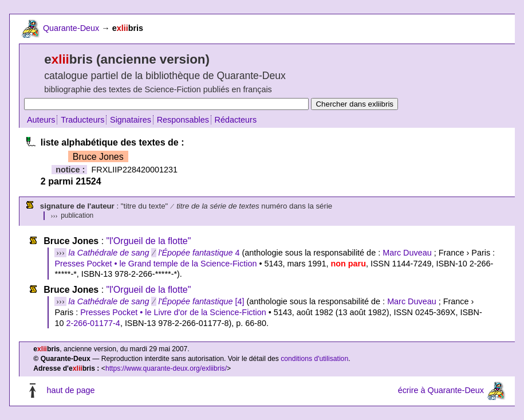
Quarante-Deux (71, 28)
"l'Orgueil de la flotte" (149, 241)
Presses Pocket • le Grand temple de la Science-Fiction (155, 264)
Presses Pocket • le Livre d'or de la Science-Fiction (173, 312)
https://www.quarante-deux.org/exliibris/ (166, 368)
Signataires (131, 120)
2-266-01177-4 (93, 323)
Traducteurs (82, 120)
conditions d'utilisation (314, 359)
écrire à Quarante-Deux (441, 390)
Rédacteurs (236, 120)
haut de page (70, 390)
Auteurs (41, 120)
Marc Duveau (407, 253)
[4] (157, 301)
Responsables (183, 120)
